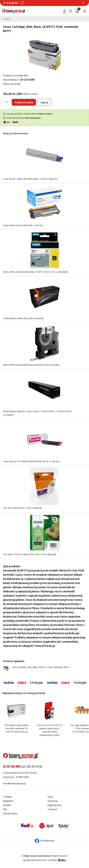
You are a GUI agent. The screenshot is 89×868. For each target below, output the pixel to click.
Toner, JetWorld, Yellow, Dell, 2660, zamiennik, (23, 318)
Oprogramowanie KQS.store (35, 860)
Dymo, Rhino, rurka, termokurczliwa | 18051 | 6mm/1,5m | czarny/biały (35, 272)
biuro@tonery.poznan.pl (14, 783)
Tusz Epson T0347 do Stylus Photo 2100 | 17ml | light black (30, 554)
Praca (50, 797)
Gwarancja (53, 801)
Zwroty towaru (10, 813)
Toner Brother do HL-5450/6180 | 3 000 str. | (23, 225)
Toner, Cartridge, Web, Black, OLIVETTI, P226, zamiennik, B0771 (41, 667)
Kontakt (7, 805)
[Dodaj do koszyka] (24, 102)
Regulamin (8, 801)
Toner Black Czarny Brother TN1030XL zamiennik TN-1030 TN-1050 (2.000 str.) (16, 728)
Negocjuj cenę (54, 805)
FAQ (5, 809)
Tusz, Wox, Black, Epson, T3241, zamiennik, (23, 508)
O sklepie (7, 797)
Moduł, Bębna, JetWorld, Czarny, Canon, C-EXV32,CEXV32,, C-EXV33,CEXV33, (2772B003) (37, 413)
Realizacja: (57, 860)
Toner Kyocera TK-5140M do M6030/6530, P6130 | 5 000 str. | (31, 461)
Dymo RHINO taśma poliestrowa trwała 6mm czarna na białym (31, 365)
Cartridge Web (21, 75)
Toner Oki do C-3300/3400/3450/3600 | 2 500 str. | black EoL (30, 179)
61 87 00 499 (12, 3)
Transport (52, 809)
